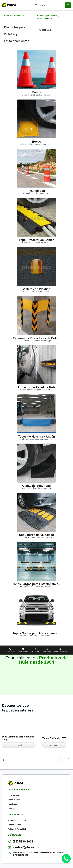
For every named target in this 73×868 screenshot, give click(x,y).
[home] (9, 5)
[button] (40, 5)
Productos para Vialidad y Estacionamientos (48, 17)
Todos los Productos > (14, 16)
